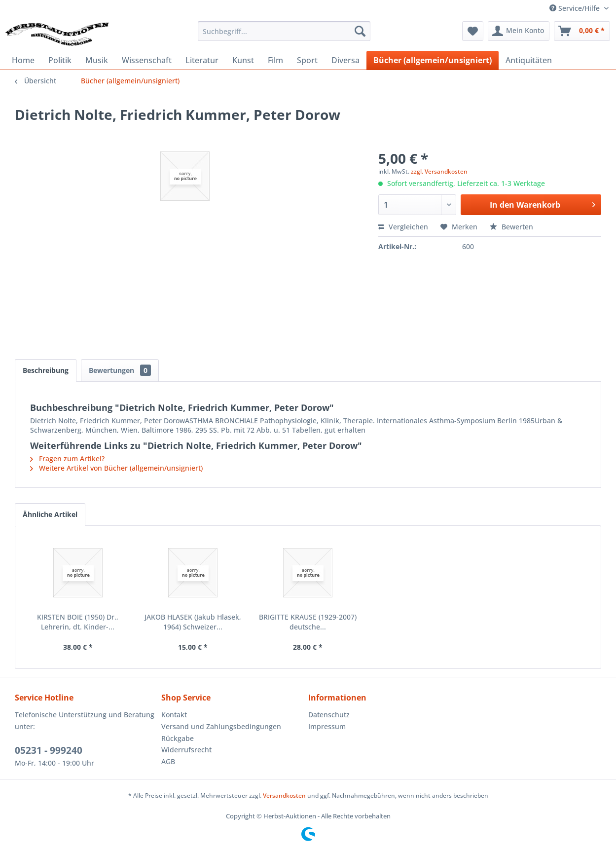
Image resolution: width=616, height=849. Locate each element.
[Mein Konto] (519, 31)
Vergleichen (403, 227)
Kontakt (174, 715)
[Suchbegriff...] (284, 31)
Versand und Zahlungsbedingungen (221, 726)
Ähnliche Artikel (50, 514)
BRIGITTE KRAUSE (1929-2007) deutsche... (308, 622)
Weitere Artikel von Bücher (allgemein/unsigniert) (116, 468)
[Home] (23, 60)
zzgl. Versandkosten (439, 171)
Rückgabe (178, 738)
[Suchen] (360, 31)
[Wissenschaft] (147, 60)
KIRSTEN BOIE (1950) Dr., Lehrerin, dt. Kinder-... (78, 622)
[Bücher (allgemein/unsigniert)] (433, 60)
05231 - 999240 (49, 750)
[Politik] (60, 60)
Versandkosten (284, 795)
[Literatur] (202, 60)
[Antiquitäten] (529, 60)
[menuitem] (284, 31)
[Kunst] (243, 60)
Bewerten (511, 227)
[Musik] (97, 60)
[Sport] (307, 60)
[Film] (275, 60)
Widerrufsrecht (186, 750)
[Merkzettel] (473, 31)
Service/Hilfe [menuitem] (576, 8)
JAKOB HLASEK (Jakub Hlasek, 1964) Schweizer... (193, 622)
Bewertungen (120, 370)
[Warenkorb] (582, 31)
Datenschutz (329, 715)
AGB (168, 761)
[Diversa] (345, 60)
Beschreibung (46, 370)
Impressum (327, 726)
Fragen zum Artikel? (67, 459)
